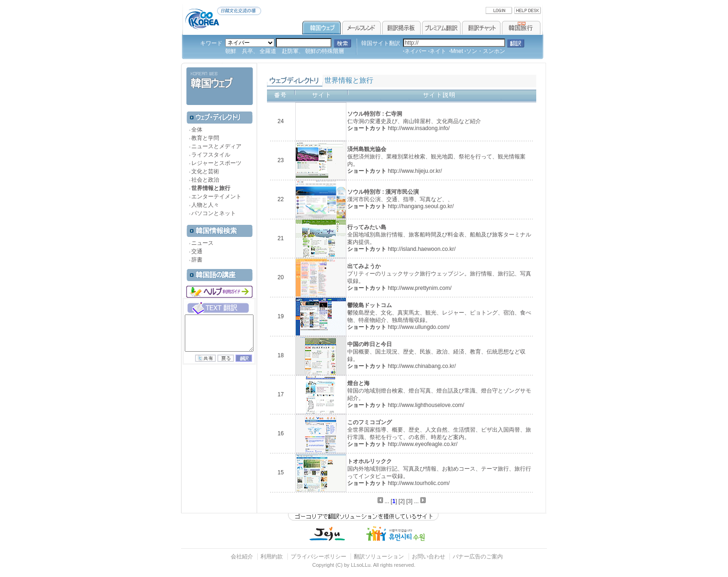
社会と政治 (205, 180)
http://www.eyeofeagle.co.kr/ (422, 444)
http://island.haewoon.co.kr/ (422, 249)
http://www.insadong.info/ (419, 128)
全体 (197, 130)
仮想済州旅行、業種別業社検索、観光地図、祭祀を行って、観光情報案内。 (436, 156)
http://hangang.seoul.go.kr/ (421, 206)
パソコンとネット (214, 213)
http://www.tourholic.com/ (419, 483)
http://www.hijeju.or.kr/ (415, 171)
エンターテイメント (216, 197)
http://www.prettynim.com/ (419, 288)
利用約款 (272, 557)
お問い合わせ (429, 557)
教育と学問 (205, 138)
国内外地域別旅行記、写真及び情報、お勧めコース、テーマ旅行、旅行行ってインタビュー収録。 (439, 469)
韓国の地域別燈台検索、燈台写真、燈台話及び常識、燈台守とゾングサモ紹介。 (439, 390)
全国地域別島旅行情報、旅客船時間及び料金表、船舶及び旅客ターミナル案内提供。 (439, 234)
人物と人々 (205, 205)
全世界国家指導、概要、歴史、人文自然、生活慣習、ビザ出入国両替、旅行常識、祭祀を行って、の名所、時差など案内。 (439, 429)
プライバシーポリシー (318, 557)
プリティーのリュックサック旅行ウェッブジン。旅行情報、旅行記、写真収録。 (439, 273)
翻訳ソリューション (379, 557)
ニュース (202, 243)
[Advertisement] (218, 437)
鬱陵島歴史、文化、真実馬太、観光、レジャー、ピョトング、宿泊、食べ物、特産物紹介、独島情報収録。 (439, 312)
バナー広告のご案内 (478, 557)
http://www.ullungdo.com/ (419, 327)
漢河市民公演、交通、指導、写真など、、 (400, 196)
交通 (197, 251)
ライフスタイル (211, 155)
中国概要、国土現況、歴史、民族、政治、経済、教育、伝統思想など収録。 (436, 351)
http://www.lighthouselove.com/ (426, 405)
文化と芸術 (205, 171)
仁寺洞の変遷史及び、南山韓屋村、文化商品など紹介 (414, 118)
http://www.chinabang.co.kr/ (422, 366)
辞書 (197, 260)
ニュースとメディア (216, 146)
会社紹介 (242, 557)
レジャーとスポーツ (216, 163)
